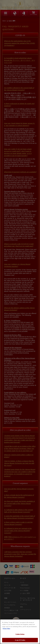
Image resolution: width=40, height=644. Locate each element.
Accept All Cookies (20, 640)
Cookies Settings (20, 634)
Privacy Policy (6, 629)
